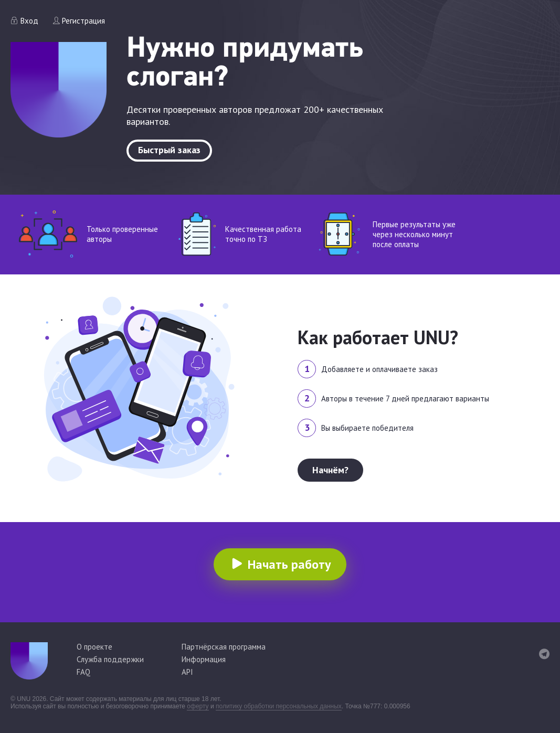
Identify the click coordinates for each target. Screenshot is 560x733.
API (187, 672)
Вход (29, 21)
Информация (204, 659)
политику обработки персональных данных (279, 706)
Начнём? (330, 470)
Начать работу (289, 564)
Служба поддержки (110, 659)
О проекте (94, 647)
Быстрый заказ (169, 150)
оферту (198, 706)
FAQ (83, 672)
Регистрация (83, 21)
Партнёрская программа (224, 647)
